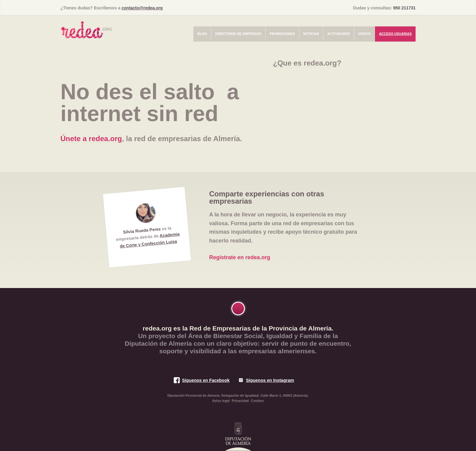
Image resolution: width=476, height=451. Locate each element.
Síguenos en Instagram (270, 380)
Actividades (339, 34)
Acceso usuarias (395, 34)
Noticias (311, 34)
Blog (202, 34)
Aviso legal (221, 401)
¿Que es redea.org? (307, 63)
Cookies (257, 401)
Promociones (282, 34)
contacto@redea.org (142, 8)
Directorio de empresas (238, 34)
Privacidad (240, 401)
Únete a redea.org (91, 139)
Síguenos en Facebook (206, 380)
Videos (365, 34)
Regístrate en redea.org (240, 257)
